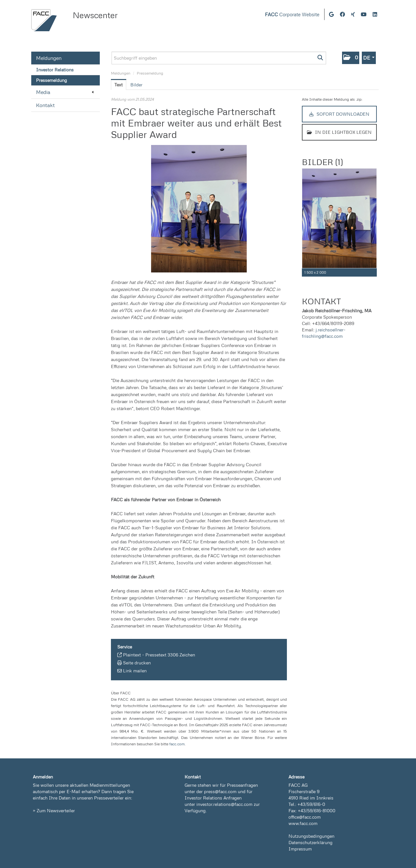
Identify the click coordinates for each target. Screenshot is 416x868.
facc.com (177, 744)
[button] (351, 58)
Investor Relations (55, 70)
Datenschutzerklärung (310, 842)
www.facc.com (303, 823)
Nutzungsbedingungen (311, 836)
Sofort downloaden (339, 114)
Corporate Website (292, 14)
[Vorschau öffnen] (199, 209)
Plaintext (132, 655)
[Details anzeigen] (373, 273)
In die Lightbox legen (339, 132)
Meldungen (49, 58)
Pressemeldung (51, 80)
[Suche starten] (321, 58)
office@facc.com (305, 817)
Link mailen (135, 671)
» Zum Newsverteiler (54, 810)
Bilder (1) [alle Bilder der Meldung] (322, 162)
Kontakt (45, 105)
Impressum (300, 849)
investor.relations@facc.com (224, 804)
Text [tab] (119, 85)
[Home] (44, 20)
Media (65, 92)
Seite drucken (137, 663)
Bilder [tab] (136, 85)
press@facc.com (220, 791)
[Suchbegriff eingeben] (219, 58)
